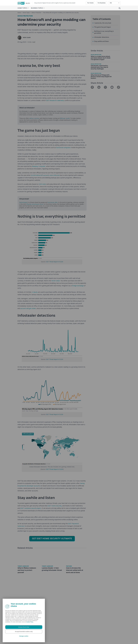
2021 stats (42, 221)
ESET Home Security (55, 543)
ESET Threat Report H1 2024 (54, 299)
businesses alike (53, 240)
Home (19, 13)
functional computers (63, 185)
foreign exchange (78, 323)
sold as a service (34, 156)
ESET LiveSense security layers (31, 545)
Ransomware (23, 240)
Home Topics (26, 13)
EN (111, 3)
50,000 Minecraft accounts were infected (45, 212)
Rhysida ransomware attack (35, 241)
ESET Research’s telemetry (55, 138)
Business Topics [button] (37, 8)
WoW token (56, 318)
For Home (90, 3)
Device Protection (36, 13)
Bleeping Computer (39, 204)
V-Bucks (35, 329)
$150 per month (65, 156)
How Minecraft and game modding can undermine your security (61, 13)
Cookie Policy (30, 622)
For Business (102, 3)
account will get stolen (28, 346)
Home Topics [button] (23, 8)
